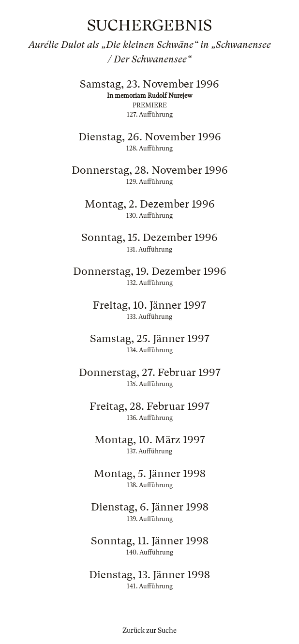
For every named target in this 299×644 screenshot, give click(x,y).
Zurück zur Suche (149, 630)
